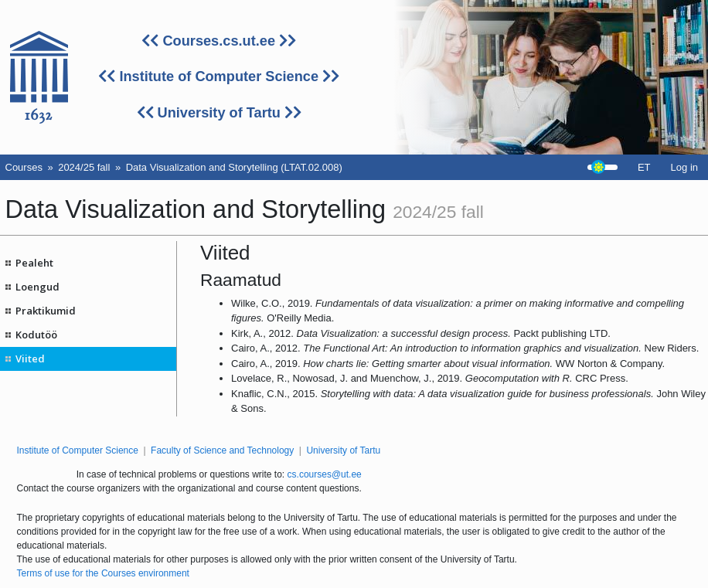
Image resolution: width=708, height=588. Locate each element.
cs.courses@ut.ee (325, 474)
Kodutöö (36, 335)
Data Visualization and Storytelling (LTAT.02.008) (234, 167)
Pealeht (34, 263)
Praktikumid (46, 311)
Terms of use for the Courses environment (103, 573)
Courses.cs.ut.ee (219, 41)
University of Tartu (219, 113)
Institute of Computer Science (219, 76)
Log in (684, 167)
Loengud (37, 287)
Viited (30, 359)
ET (644, 167)
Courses (24, 167)
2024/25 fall (84, 167)
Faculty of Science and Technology (222, 450)
